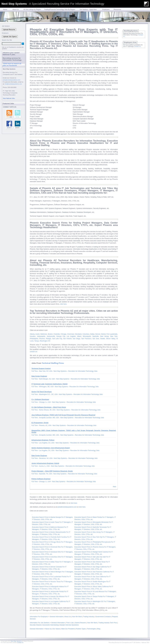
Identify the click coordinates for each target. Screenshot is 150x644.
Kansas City (61, 336)
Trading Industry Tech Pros (108, 623)
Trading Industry (89, 617)
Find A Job (70, 623)
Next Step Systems (16, 641)
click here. (63, 304)
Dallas (92, 334)
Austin (38, 334)
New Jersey (104, 336)
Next (115, 487)
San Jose (96, 339)
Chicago (63, 334)
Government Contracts (103, 617)
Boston (50, 334)
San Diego (76, 339)
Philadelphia (34, 339)
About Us (16, 10)
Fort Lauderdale (112, 334)
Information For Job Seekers (40, 623)
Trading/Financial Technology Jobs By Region (60, 10)
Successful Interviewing (50, 625)
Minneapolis (87, 336)
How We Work (77, 617)
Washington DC (45, 341)
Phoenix (42, 339)
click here (74, 503)
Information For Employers (39, 617)
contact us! (34, 352)
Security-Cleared (35, 625)
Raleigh (48, 339)
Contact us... (138, 46)
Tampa (37, 341)
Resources (117, 10)
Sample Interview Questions (69, 625)
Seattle (103, 339)
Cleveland (78, 334)
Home (5, 10)
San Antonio (67, 339)
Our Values (56, 629)
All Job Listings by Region (32, 10)
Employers (106, 10)
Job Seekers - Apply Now (88, 10)
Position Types (81, 629)
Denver (98, 334)
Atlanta (32, 334)
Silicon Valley (111, 339)
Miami (79, 336)
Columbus (86, 334)
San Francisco (86, 339)
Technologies (91, 629)
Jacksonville (51, 336)
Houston (33, 336)
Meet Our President (68, 629)
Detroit (103, 334)
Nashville (96, 336)
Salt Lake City (57, 339)
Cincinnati (71, 334)
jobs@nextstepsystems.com (67, 507)
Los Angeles (71, 336)
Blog (99, 629)
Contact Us (20, 643)
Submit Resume (80, 623)
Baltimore (44, 334)
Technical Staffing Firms (53, 363)
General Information (56, 617)
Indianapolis (41, 336)
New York (114, 336)
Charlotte (57, 334)
